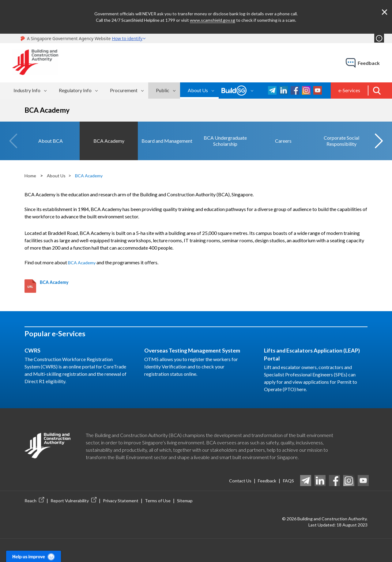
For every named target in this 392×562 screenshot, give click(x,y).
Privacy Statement (121, 493)
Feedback (263, 473)
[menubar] (95, 91)
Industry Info (27, 90)
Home (31, 167)
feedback (369, 63)
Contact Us (232, 473)
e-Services (349, 90)
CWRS (34, 342)
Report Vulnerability (73, 493)
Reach (34, 493)
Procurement (124, 90)
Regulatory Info (75, 90)
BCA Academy (94, 167)
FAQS (288, 473)
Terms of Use (158, 493)
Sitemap (185, 493)
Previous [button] (13, 137)
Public (163, 90)
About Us (198, 90)
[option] (51, 137)
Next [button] (379, 137)
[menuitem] (31, 91)
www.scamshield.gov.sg (213, 20)
